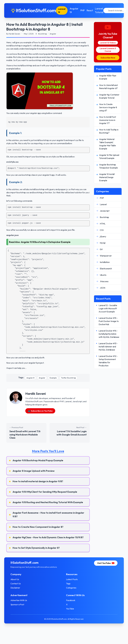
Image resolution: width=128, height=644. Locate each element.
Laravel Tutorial (99, 10)
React (90, 10)
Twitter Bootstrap (69, 378)
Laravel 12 (62, 10)
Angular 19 (74, 10)
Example (53, 378)
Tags (68, 584)
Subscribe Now (108, 58)
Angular (42, 378)
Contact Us (16, 584)
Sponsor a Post (17, 604)
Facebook (71, 600)
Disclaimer (15, 588)
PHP (82, 10)
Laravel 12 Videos (108, 43)
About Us (15, 579)
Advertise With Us (19, 600)
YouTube (70, 609)
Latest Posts (72, 579)
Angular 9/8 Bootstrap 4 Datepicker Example (46, 242)
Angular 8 (30, 378)
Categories (71, 588)
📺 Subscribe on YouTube (40, 411)
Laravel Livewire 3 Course (108, 50)
